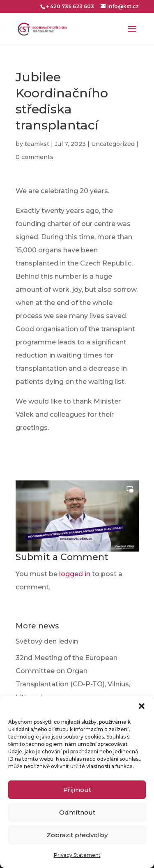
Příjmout (77, 790)
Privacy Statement (77, 855)
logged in (75, 574)
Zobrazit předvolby (77, 835)
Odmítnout (77, 812)
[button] (142, 706)
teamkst (37, 144)
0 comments (34, 157)
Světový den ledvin (47, 641)
